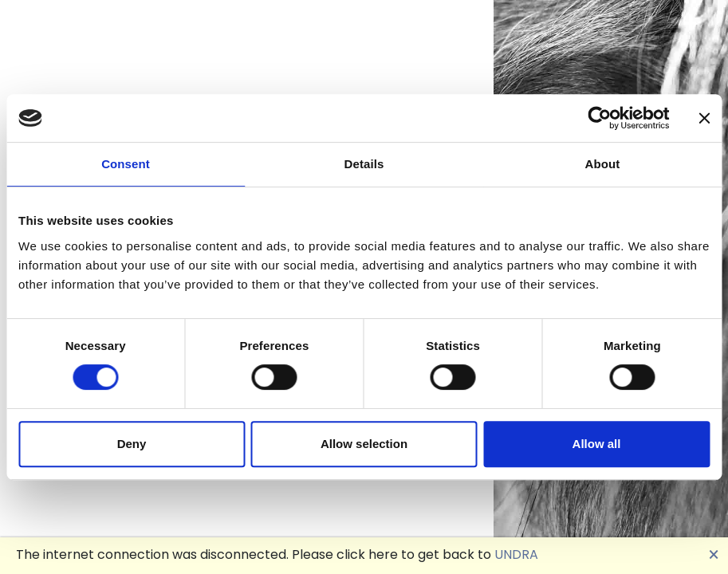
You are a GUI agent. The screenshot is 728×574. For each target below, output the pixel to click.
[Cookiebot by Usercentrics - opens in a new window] (599, 118)
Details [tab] (364, 164)
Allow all (597, 444)
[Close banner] (704, 118)
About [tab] (603, 164)
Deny (132, 444)
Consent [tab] (126, 164)
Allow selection (364, 444)
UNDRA (516, 554)
